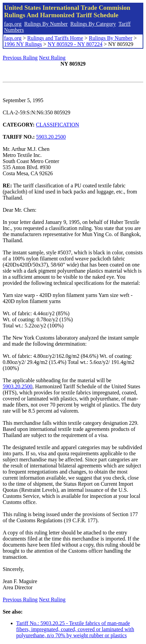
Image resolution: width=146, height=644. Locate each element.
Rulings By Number (46, 24)
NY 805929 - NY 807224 (75, 44)
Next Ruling (52, 58)
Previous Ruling (20, 58)
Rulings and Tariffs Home (55, 38)
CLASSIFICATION (58, 125)
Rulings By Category (93, 24)
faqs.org (13, 24)
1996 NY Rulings (23, 44)
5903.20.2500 (51, 137)
